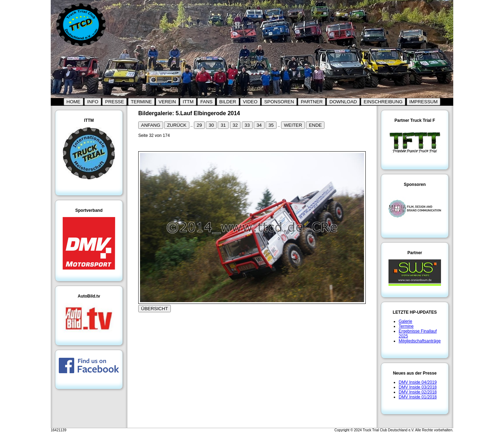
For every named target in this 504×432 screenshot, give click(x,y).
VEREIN (167, 102)
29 (199, 125)
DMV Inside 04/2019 (418, 382)
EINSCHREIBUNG (383, 102)
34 (259, 125)
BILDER (228, 102)
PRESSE (114, 102)
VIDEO (250, 102)
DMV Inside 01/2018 (418, 397)
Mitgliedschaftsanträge (420, 341)
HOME (73, 102)
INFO (93, 102)
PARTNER (311, 102)
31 (223, 125)
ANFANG (151, 125)
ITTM (188, 102)
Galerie (405, 321)
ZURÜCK (177, 125)
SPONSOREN (279, 102)
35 (271, 125)
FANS (206, 102)
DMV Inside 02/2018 (418, 392)
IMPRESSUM (424, 102)
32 (235, 125)
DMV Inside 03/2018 (418, 387)
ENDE (315, 125)
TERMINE (141, 102)
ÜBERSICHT (155, 309)
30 (211, 125)
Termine (406, 326)
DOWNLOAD (343, 102)
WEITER (293, 125)
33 (247, 125)
